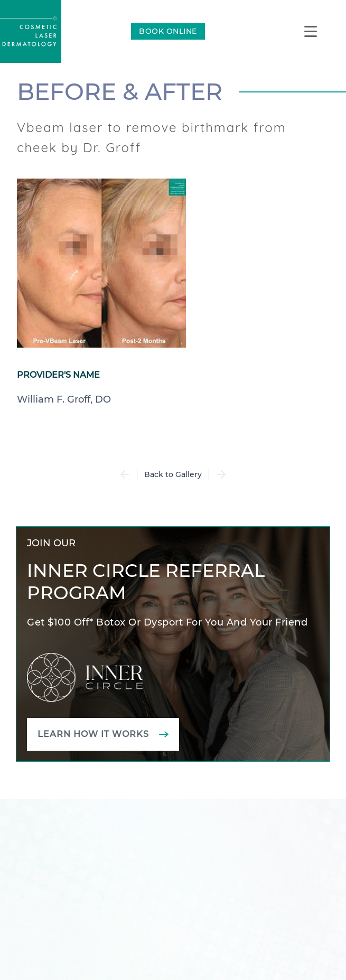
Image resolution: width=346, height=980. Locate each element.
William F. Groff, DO (64, 399)
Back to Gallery (173, 474)
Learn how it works (93, 734)
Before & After (120, 91)
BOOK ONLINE (168, 31)
